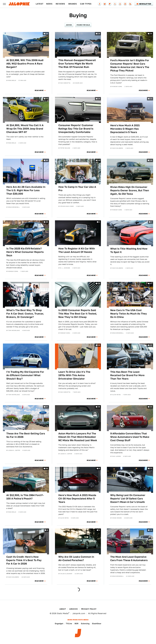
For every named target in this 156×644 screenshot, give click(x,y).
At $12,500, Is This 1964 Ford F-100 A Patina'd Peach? (25, 497)
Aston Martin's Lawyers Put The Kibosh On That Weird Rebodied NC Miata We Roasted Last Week (78, 437)
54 (47, 469)
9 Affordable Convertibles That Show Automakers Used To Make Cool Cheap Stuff (130, 437)
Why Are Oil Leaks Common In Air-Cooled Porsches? (76, 559)
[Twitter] (115, 4)
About (63, 609)
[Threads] (120, 4)
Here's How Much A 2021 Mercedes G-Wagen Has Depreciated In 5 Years (125, 129)
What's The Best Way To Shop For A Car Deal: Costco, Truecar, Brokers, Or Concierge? (25, 314)
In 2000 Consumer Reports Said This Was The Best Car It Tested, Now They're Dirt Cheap (78, 314)
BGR (76, 624)
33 (151, 345)
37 (47, 407)
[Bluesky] (105, 4)
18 (99, 34)
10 (99, 160)
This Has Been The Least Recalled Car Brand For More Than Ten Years (127, 375)
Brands (73, 4)
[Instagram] (125, 4)
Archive (73, 609)
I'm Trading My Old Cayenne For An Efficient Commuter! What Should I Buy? (25, 375)
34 (151, 407)
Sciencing (85, 624)
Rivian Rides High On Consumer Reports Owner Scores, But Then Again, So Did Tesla (130, 190)
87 (151, 284)
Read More (39, 90)
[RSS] (130, 4)
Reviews (60, 4)
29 (99, 284)
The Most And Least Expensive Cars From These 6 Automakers (129, 559)
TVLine (69, 624)
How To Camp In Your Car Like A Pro (77, 189)
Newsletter (144, 4)
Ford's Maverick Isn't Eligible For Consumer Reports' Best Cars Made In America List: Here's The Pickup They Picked (130, 65)
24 (47, 34)
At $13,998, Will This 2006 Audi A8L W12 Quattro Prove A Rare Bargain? (25, 64)
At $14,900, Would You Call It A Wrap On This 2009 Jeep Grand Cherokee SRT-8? (25, 129)
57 (47, 99)
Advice (69, 25)
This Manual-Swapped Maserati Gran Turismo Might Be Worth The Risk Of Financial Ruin (77, 64)
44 (151, 34)
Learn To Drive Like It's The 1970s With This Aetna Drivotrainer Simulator (74, 375)
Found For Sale (83, 25)
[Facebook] (100, 4)
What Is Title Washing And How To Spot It (129, 250)
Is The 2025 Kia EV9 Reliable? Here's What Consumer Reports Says (25, 252)
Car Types (86, 4)
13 (151, 99)
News (49, 4)
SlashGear (97, 624)
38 (99, 407)
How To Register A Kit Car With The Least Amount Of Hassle (77, 250)
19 (99, 99)
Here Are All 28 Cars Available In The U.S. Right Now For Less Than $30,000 (26, 190)
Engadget (59, 624)
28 (151, 160)
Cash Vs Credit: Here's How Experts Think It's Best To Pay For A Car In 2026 (24, 560)
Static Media (63, 613)
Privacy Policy (89, 609)
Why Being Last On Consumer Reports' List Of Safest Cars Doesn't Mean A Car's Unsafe (128, 499)
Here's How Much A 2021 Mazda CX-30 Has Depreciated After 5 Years (77, 499)
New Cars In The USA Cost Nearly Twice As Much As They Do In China (129, 314)
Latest (39, 4)
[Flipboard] (110, 4)
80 (47, 160)
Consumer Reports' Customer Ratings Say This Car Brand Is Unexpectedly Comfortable (76, 129)
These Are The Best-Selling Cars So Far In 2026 (26, 435)
